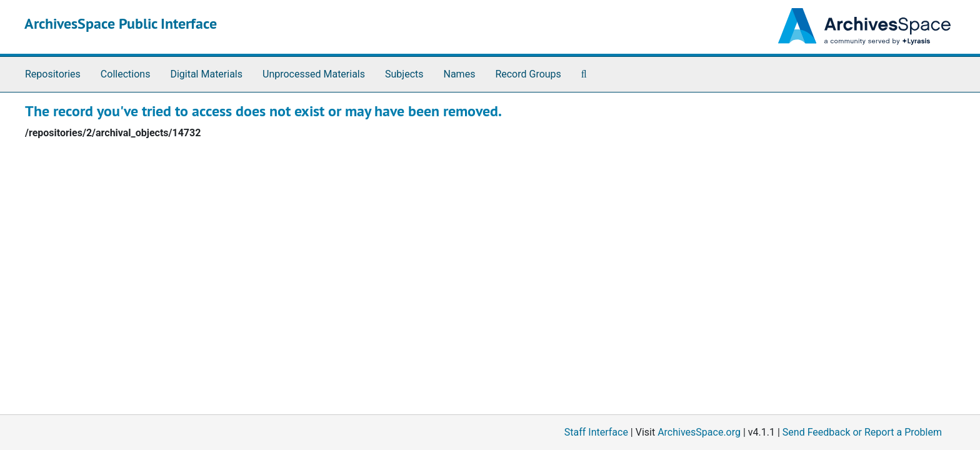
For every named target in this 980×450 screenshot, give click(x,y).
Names (460, 74)
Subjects (404, 74)
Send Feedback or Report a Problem (862, 432)
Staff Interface (596, 432)
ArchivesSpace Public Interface (121, 23)
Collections (126, 74)
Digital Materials (206, 74)
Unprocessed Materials (314, 74)
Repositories (53, 74)
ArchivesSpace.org (699, 432)
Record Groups (528, 74)
